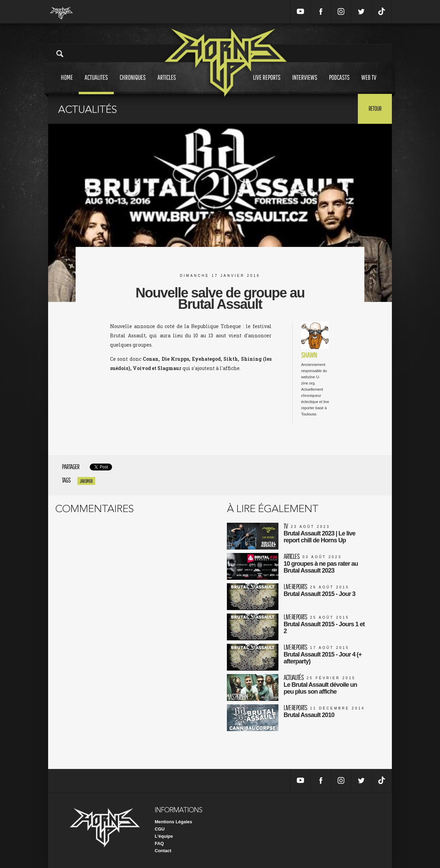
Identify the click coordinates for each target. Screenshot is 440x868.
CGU (160, 829)
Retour (375, 108)
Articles (167, 84)
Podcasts (339, 84)
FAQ (159, 843)
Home (67, 84)
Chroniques (133, 84)
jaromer (86, 481)
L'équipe (164, 836)
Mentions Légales (173, 822)
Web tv (369, 84)
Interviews (305, 84)
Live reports (267, 84)
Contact (163, 851)
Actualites (96, 84)
